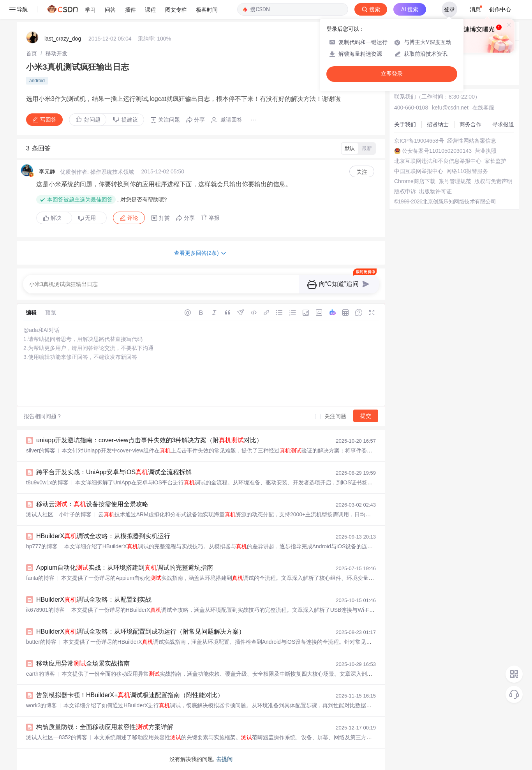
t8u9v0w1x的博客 (47, 482)
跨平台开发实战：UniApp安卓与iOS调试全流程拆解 (114, 472)
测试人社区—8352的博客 (57, 737)
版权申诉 (405, 191)
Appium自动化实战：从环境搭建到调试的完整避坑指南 (125, 568)
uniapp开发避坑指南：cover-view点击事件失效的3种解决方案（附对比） (149, 440)
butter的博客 (41, 642)
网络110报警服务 (467, 171)
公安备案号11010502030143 (437, 151)
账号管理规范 (455, 181)
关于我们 (405, 124)
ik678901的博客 (45, 610)
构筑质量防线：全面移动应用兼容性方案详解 (105, 727)
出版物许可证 (435, 191)
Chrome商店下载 (415, 181)
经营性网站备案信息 (472, 141)
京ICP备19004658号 (419, 141)
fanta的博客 (40, 578)
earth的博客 (41, 674)
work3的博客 (41, 705)
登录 (449, 9)
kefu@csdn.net (450, 108)
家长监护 (495, 161)
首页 (32, 53)
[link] (32, 53)
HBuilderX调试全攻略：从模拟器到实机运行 (103, 536)
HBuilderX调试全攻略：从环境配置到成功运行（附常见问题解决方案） (141, 631)
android (37, 81)
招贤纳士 (438, 124)
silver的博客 (41, 450)
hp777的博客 (42, 546)
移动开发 (56, 53)
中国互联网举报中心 (419, 171)
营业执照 (486, 151)
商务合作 (470, 124)
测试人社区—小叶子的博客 (59, 514)
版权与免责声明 (493, 181)
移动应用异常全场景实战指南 (83, 663)
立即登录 (392, 74)
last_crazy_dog (63, 39)
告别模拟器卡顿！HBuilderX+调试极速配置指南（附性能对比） (130, 695)
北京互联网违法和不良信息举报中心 (438, 161)
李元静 (47, 171)
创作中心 (500, 9)
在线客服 (483, 108)
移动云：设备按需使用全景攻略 (92, 504)
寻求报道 (503, 124)
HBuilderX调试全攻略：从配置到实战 (94, 600)
